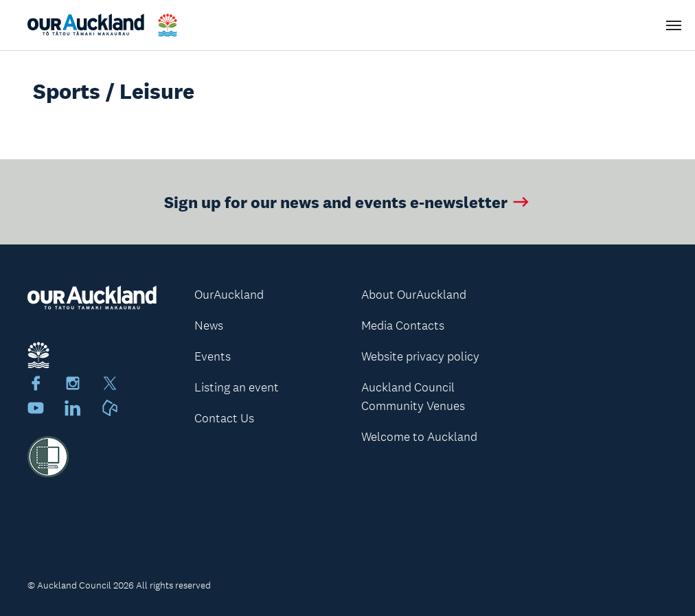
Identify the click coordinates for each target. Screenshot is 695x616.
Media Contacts (403, 326)
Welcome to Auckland (419, 437)
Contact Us (224, 418)
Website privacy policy (420, 356)
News (209, 326)
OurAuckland (229, 295)
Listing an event (237, 387)
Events (213, 356)
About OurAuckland (414, 295)
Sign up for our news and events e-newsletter (348, 202)
